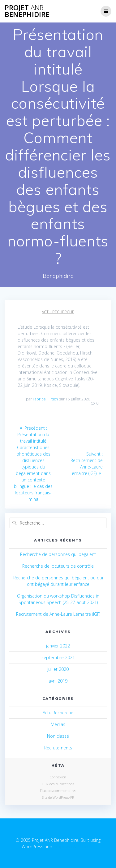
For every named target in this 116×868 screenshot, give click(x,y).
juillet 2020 (58, 669)
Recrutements (58, 748)
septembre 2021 (58, 657)
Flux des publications (58, 784)
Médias (58, 724)
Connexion (58, 777)
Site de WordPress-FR (58, 797)
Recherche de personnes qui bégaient (58, 554)
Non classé (58, 736)
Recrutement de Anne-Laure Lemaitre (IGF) (58, 614)
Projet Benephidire (27, 11)
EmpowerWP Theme (74, 847)
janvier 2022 (58, 646)
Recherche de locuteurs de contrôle (58, 566)
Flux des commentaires (58, 791)
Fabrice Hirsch (45, 399)
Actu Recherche (58, 312)
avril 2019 (58, 681)
